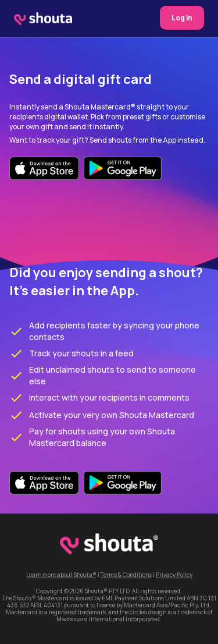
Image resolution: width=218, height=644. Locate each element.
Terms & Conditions (126, 575)
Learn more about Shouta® (61, 575)
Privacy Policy (174, 575)
